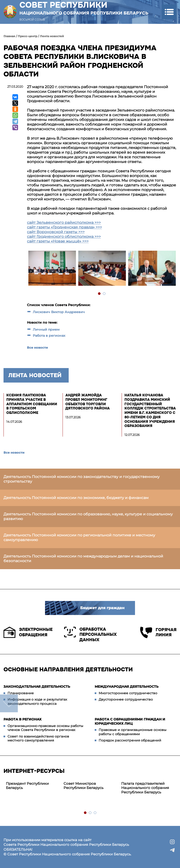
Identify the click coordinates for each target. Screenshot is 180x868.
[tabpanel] (52, 269)
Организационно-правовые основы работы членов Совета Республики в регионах (45, 728)
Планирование (21, 693)
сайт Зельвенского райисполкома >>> (64, 222)
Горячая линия (158, 632)
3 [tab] (95, 813)
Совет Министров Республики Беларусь (83, 786)
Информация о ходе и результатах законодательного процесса (37, 702)
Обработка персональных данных (90, 635)
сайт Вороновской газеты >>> (56, 232)
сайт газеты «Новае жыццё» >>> (58, 241)
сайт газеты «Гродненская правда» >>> (64, 227)
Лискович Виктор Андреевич (59, 312)
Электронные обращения (28, 632)
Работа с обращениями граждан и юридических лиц (130, 721)
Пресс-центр (28, 36)
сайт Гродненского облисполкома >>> (64, 237)
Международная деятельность (127, 687)
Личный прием (46, 329)
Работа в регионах (49, 336)
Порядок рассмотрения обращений (130, 740)
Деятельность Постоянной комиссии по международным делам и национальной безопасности (83, 559)
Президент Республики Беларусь (27, 786)
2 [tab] (104, 294)
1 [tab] (99, 294)
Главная (9, 36)
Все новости (37, 347)
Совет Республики (84, 8)
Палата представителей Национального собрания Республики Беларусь (145, 788)
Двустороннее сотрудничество (126, 699)
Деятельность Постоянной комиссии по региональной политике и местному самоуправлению (79, 537)
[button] (169, 12)
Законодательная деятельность (37, 687)
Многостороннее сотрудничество (128, 693)
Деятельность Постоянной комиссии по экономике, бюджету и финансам (76, 498)
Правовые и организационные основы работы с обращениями (133, 732)
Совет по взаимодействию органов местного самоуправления (38, 738)
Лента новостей (52, 36)
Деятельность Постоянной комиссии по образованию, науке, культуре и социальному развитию (88, 516)
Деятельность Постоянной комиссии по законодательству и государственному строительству (82, 479)
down (9, 703)
